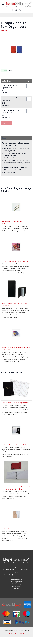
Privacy (11, 634)
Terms (22, 634)
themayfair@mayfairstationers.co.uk (16, 575)
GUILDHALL (5, 30)
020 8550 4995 (8, 569)
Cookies (17, 634)
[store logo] (19, 5)
